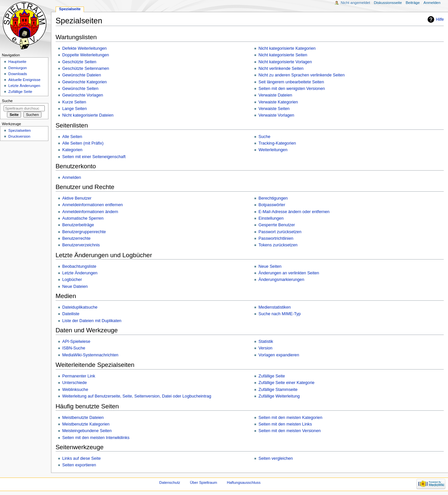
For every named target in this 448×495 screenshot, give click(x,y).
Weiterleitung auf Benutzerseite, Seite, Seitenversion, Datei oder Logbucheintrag (137, 396)
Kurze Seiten (74, 102)
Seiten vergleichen (276, 458)
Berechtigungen (273, 198)
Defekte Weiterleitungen (84, 48)
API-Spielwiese (76, 342)
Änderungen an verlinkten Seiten (289, 273)
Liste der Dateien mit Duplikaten (92, 321)
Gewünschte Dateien (82, 75)
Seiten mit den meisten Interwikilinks (96, 438)
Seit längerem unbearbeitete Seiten (291, 82)
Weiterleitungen (273, 150)
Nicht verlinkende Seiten (281, 69)
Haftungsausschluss (244, 482)
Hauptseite (17, 62)
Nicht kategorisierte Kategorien (287, 48)
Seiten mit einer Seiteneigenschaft (94, 157)
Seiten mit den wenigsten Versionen (292, 89)
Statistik (266, 342)
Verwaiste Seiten (274, 109)
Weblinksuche (75, 390)
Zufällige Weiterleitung (279, 396)
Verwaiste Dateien (275, 95)
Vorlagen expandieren (279, 355)
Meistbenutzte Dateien (83, 418)
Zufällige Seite (272, 376)
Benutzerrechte (76, 238)
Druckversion (19, 136)
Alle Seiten (72, 137)
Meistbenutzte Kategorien (86, 424)
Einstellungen (271, 218)
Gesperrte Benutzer (277, 225)
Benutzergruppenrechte (84, 232)
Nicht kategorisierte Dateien (88, 115)
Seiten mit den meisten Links (285, 424)
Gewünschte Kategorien (84, 82)
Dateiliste (71, 314)
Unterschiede (75, 383)
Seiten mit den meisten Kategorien (290, 418)
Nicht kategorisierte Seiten (283, 55)
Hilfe (440, 19)
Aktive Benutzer (77, 198)
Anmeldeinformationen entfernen (92, 205)
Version (265, 348)
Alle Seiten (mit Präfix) (83, 143)
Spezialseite (70, 9)
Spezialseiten (19, 130)
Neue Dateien (75, 287)
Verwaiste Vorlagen (276, 115)
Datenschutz (170, 482)
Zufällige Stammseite (278, 390)
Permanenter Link (79, 376)
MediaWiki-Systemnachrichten (90, 355)
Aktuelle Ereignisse (24, 80)
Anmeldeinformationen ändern (90, 212)
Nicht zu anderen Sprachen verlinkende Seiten (302, 75)
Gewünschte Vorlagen (83, 95)
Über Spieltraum (204, 482)
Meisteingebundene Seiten (87, 431)
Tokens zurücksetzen (278, 245)
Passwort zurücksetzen (280, 232)
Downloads (18, 74)
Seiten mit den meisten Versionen (290, 431)
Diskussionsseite (388, 3)
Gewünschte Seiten (80, 89)
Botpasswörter (272, 205)
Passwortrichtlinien (276, 238)
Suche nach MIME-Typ (279, 314)
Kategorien (72, 150)
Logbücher (72, 280)
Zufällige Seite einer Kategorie (286, 383)
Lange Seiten (75, 109)
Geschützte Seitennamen (86, 69)
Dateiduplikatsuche (80, 307)
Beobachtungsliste (79, 266)
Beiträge (413, 3)
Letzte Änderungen (80, 273)
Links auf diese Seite (81, 458)
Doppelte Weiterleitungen (86, 55)
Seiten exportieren (79, 465)
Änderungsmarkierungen (281, 280)
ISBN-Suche (74, 348)
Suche (264, 137)
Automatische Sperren (83, 218)
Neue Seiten (270, 266)
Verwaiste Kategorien (278, 102)
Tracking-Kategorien (277, 143)
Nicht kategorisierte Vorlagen (285, 62)
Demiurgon (17, 68)
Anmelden (72, 178)
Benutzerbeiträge (78, 225)
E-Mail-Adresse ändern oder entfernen (294, 212)
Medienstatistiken (275, 307)
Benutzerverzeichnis (81, 245)
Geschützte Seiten (79, 62)
